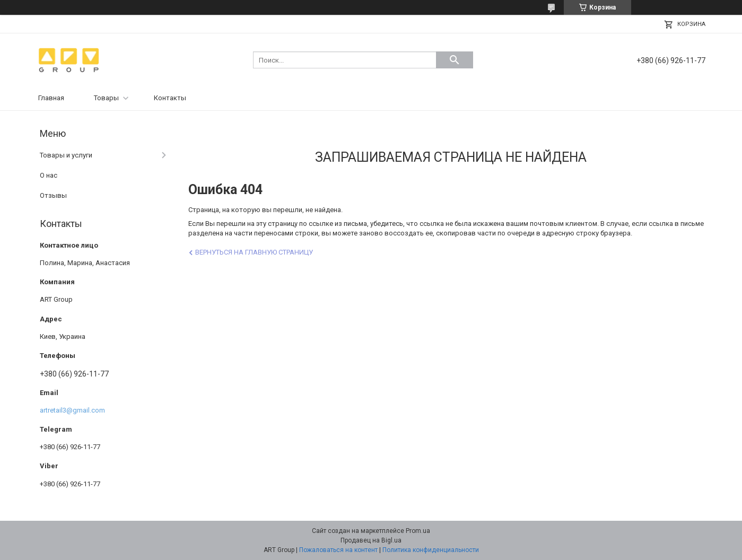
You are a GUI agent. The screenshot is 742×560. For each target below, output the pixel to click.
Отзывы (53, 195)
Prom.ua (418, 531)
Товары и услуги (66, 155)
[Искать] (455, 60)
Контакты (170, 98)
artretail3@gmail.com (72, 410)
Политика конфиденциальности (431, 550)
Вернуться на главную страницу (254, 252)
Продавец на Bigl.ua (371, 540)
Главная (51, 98)
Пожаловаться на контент (338, 550)
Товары (106, 98)
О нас (49, 175)
